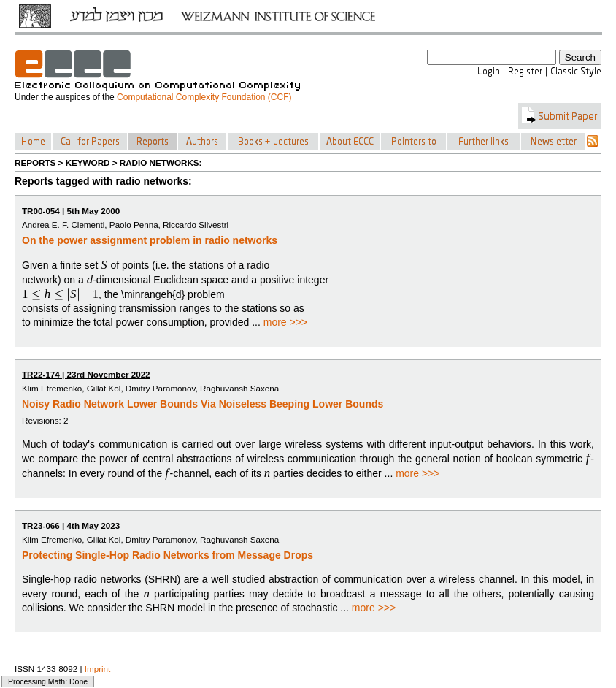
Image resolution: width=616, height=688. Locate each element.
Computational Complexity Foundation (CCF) (204, 97)
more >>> (285, 322)
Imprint (98, 669)
